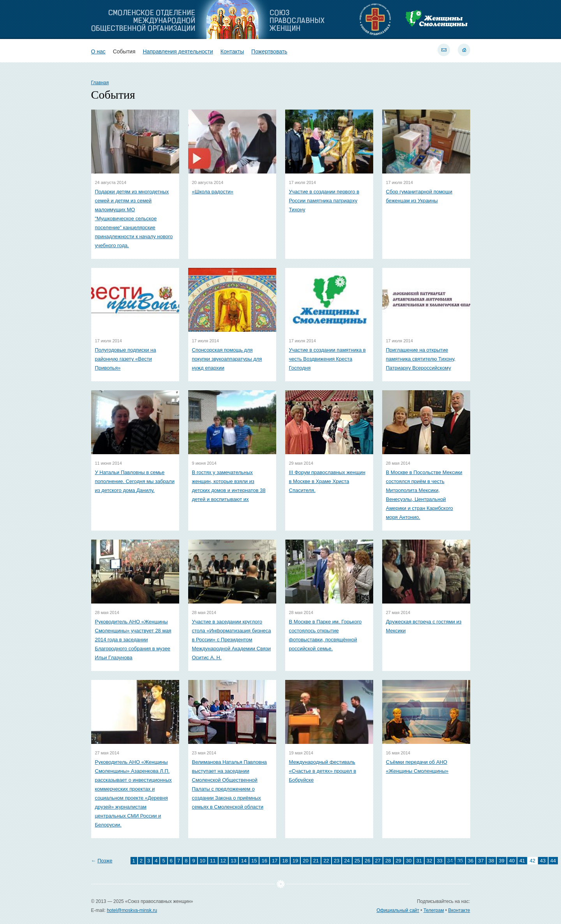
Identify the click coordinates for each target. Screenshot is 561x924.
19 (295, 861)
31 (419, 861)
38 (491, 861)
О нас (98, 51)
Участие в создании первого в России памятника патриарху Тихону (324, 201)
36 (471, 861)
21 (316, 861)
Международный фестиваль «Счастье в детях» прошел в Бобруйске (323, 771)
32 (429, 861)
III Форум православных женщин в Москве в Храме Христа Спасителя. (327, 481)
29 (399, 861)
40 (512, 861)
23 (337, 861)
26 (367, 861)
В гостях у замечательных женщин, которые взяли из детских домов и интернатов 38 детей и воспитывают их (229, 486)
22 (326, 861)
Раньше (454, 861)
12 (223, 861)
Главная (100, 83)
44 (553, 861)
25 (357, 861)
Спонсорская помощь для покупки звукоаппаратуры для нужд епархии (227, 359)
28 (388, 861)
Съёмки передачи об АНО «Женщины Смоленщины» (417, 766)
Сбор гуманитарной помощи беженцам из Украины (419, 196)
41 (522, 861)
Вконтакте (459, 910)
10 (203, 861)
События (124, 51)
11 (213, 861)
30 (409, 861)
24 (347, 861)
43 (543, 861)
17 (275, 861)
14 (243, 861)
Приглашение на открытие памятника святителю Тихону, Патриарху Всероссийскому (421, 359)
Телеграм (434, 910)
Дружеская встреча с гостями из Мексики (424, 626)
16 (264, 861)
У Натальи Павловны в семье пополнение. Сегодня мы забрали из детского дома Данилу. (135, 481)
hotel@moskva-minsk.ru (132, 910)
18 (285, 861)
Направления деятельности (178, 51)
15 (254, 861)
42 (533, 861)
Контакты (232, 51)
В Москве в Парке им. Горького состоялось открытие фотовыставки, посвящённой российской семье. (325, 635)
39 (501, 861)
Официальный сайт (398, 910)
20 (305, 861)
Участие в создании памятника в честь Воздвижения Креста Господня (327, 359)
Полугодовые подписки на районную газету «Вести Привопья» (126, 359)
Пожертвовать (269, 51)
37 (481, 861)
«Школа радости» (213, 192)
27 (378, 861)
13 (233, 861)
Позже (105, 861)
